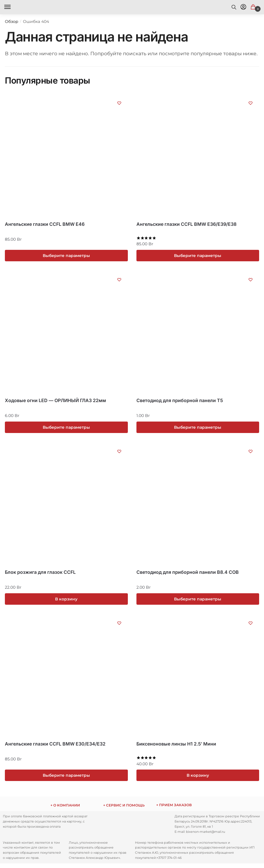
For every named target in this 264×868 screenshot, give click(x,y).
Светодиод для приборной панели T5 (180, 402)
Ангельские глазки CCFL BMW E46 (45, 224)
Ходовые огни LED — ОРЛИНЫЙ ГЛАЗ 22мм (55, 402)
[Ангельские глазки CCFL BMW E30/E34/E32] (66, 679)
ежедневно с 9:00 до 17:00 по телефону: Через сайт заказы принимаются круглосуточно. (185, 809)
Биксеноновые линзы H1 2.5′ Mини (176, 747)
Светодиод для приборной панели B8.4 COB (188, 574)
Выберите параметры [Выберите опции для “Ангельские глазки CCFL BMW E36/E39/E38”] (198, 256)
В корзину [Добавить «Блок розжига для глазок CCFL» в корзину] (66, 601)
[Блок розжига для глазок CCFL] (66, 506)
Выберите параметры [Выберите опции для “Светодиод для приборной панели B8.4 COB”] (198, 601)
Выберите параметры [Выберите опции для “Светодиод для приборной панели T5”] (198, 428)
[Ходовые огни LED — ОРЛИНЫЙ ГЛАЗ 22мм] (66, 334)
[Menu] (13, 7)
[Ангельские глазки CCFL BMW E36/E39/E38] (198, 156)
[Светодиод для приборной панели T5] (198, 334)
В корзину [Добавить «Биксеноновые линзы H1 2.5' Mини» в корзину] (198, 779)
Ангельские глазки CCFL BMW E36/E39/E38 (186, 224)
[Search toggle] (234, 7)
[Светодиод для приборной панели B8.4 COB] (198, 506)
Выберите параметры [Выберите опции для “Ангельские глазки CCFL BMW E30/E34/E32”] (66, 779)
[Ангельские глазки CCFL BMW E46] (66, 156)
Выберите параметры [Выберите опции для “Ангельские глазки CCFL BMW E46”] (66, 256)
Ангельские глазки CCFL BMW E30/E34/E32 (55, 747)
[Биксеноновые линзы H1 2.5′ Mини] (198, 679)
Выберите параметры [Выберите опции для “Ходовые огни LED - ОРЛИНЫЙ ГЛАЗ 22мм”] (66, 428)
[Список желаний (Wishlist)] (119, 103)
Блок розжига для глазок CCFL (40, 574)
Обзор (12, 21)
